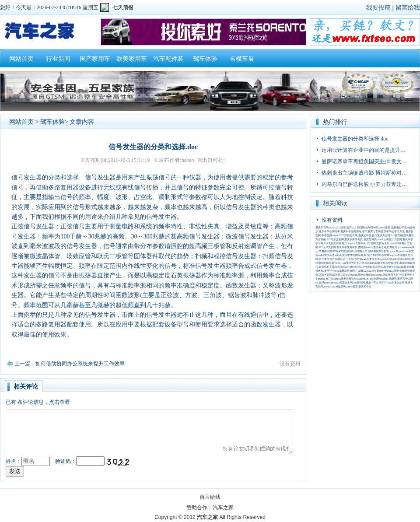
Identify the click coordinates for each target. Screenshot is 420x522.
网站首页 (21, 59)
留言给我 (408, 7)
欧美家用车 (132, 59)
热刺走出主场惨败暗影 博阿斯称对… (364, 173)
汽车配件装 (168, 59)
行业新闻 (58, 59)
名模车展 (242, 59)
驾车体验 (205, 59)
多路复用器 (63, 187)
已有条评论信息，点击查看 (38, 402)
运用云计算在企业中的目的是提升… (364, 150)
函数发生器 (241, 286)
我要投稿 (378, 7)
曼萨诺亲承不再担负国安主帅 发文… (364, 161)
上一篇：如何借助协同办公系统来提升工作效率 (70, 364)
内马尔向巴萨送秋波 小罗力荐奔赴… (364, 184)
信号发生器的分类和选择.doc (355, 139)
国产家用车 (95, 59)
